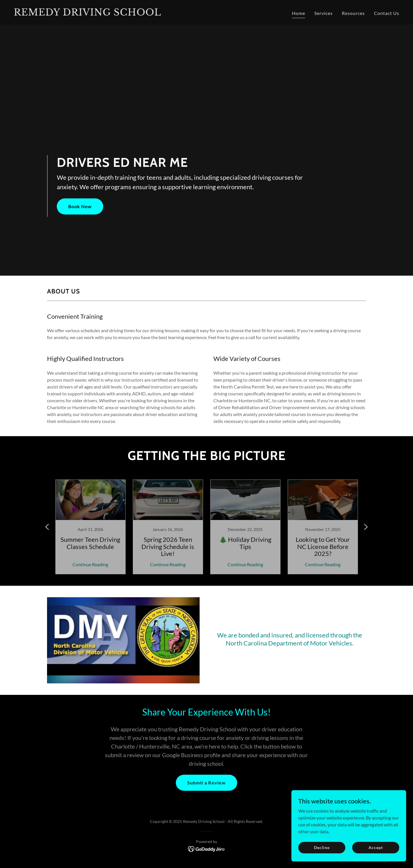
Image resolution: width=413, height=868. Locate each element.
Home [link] (299, 13)
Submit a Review (206, 783)
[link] (108, 14)
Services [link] (324, 13)
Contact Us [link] (387, 13)
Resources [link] (353, 13)
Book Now (80, 206)
